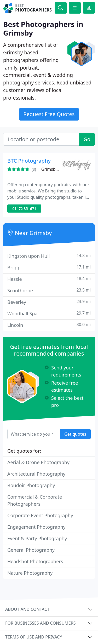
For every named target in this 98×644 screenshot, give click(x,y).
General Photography (31, 550)
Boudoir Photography (31, 485)
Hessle (49, 279)
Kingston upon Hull (49, 256)
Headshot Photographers (35, 561)
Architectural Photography (36, 474)
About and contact (27, 609)
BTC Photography (29, 161)
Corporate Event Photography (40, 515)
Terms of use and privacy (34, 637)
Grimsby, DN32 (56, 169)
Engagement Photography (36, 527)
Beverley (49, 302)
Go (87, 139)
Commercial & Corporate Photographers (35, 500)
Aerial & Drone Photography (38, 462)
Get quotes (75, 434)
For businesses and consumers (40, 623)
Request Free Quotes (49, 114)
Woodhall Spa (49, 313)
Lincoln (49, 325)
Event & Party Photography (37, 538)
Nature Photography (30, 573)
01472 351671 (24, 209)
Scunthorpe (49, 290)
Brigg (49, 267)
